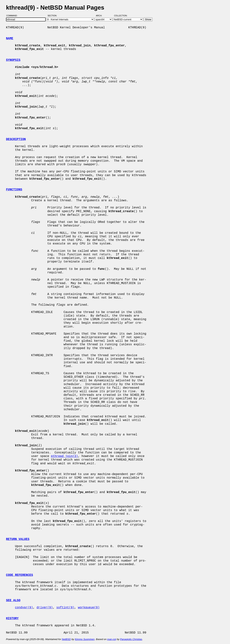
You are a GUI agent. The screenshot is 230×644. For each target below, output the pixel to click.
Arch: (101, 16)
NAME (10, 38)
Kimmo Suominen (85, 639)
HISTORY (12, 618)
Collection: (121, 16)
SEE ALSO (13, 600)
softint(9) (65, 608)
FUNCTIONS (14, 190)
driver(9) (45, 608)
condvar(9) (24, 608)
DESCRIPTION (16, 139)
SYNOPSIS (13, 60)
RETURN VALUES (18, 539)
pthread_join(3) (64, 456)
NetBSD (66, 639)
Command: (13, 16)
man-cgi (112, 639)
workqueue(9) (89, 608)
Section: (53, 16)
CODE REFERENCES (19, 575)
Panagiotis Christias (131, 639)
